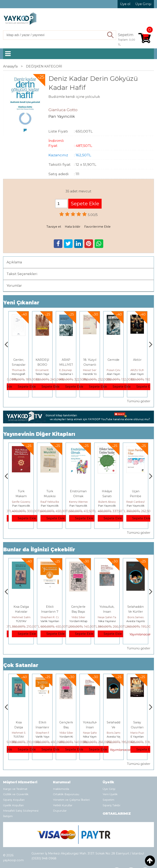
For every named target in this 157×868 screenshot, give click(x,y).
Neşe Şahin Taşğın (138, 617)
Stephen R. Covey (81, 617)
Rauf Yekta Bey (79, 502)
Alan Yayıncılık (140, 374)
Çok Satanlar (21, 665)
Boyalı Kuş (21, 607)
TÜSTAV (50, 621)
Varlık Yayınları (78, 621)
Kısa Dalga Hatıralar (42, 727)
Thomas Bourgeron (48, 370)
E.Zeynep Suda (93, 370)
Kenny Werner (107, 502)
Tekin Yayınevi (68, 374)
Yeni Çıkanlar (21, 303)
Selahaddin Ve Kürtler (139, 727)
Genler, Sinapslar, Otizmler (43, 365)
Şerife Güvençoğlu (53, 502)
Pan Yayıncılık (21, 506)
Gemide (137, 360)
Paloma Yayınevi (23, 374)
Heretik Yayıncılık (118, 374)
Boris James (138, 733)
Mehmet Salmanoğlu (54, 617)
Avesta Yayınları (141, 737)
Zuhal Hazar (20, 370)
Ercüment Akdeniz (72, 370)
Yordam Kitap (107, 621)
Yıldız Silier (107, 617)
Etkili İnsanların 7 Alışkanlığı (78, 612)
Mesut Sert (114, 370)
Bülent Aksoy (136, 502)
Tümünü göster (139, 401)
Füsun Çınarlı (139, 370)
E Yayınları (21, 621)
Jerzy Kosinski (21, 617)
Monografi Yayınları (48, 374)
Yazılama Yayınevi (95, 374)
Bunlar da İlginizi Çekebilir (39, 550)
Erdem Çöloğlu (22, 502)
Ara (111, 35)
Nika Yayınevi (136, 621)
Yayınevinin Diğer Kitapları (39, 434)
